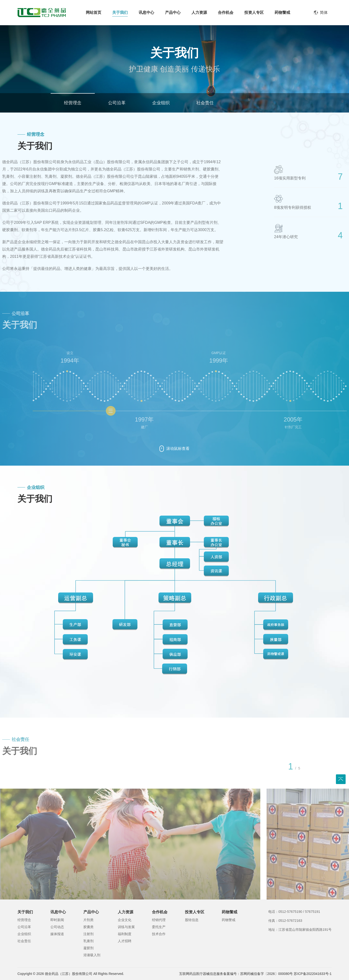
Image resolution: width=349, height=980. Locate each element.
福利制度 (125, 934)
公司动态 (57, 927)
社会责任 (205, 103)
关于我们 (25, 912)
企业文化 (125, 920)
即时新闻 (57, 920)
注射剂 (88, 934)
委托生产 (159, 927)
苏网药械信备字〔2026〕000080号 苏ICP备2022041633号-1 (286, 974)
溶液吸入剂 (92, 955)
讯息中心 (58, 912)
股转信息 (192, 920)
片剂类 (88, 920)
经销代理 (159, 920)
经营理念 (73, 103)
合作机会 (160, 912)
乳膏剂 (88, 941)
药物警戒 (230, 912)
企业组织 (161, 103)
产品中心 (91, 912)
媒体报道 (57, 934)
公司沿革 (117, 103)
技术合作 (159, 934)
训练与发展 (126, 927)
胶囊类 (88, 927)
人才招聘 (125, 941)
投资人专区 (195, 912)
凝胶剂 (88, 948)
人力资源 (126, 912)
